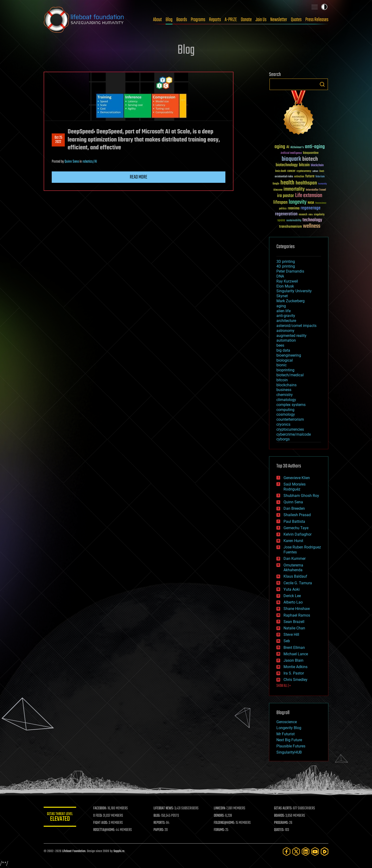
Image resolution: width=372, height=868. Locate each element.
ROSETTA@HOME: (105, 830)
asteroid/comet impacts (296, 326)
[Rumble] (325, 851)
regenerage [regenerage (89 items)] (311, 208)
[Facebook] (287, 851)
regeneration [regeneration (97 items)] (286, 214)
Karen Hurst (293, 541)
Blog (169, 20)
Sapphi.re (119, 851)
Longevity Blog (289, 728)
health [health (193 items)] (287, 183)
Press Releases (317, 20)
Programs (198, 20)
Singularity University (294, 291)
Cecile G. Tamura (298, 583)
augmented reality (291, 336)
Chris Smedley (295, 680)
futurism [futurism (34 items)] (320, 177)
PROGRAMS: (281, 823)
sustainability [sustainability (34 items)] (294, 221)
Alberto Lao (293, 602)
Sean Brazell (294, 622)
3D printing (286, 262)
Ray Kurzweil (287, 281)
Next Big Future (289, 740)
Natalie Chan (294, 628)
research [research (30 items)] (303, 215)
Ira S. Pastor (294, 673)
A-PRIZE (231, 20)
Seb (287, 641)
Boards (182, 20)
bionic (281, 365)
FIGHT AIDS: (101, 823)
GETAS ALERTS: (283, 808)
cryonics (283, 424)
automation (286, 340)
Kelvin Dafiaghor (298, 534)
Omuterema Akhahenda (293, 568)
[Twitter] (296, 851)
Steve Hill (291, 634)
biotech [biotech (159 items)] (310, 159)
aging (281, 306)
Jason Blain (293, 660)
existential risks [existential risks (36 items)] (284, 177)
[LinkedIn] (306, 851)
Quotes (296, 20)
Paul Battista (294, 521)
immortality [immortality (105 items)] (294, 189)
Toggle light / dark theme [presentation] (324, 7)
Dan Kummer (295, 559)
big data (283, 350)
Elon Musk (285, 286)
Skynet (282, 296)
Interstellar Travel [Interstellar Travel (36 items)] (316, 190)
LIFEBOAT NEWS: (164, 808)
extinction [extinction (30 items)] (299, 177)
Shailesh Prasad (297, 515)
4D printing (286, 266)
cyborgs (283, 439)
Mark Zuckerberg (291, 301)
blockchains (286, 385)
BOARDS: (280, 816)
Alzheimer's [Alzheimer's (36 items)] (297, 148)
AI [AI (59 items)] (288, 147)
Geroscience (287, 722)
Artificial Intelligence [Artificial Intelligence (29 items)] (291, 153)
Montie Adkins (295, 667)
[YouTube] (315, 851)
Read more (139, 177)
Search (322, 84)
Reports (215, 20)
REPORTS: (160, 823)
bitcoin (282, 380)
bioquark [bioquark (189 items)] (291, 159)
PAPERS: (159, 830)
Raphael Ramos (297, 615)
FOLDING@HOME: (225, 823)
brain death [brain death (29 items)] (281, 171)
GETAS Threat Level (60, 818)
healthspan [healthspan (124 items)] (306, 183)
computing (285, 410)
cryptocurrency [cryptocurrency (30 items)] (304, 171)
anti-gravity (286, 316)
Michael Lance (296, 654)
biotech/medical (290, 375)
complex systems (291, 405)
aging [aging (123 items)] (280, 147)
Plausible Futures (291, 746)
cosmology (286, 414)
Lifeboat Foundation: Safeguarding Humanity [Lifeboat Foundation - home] (84, 20)
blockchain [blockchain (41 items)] (317, 165)
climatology (286, 400)
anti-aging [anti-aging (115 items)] (315, 147)
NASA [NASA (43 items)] (311, 203)
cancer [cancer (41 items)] (291, 171)
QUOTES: (279, 830)
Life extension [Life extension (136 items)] (309, 196)
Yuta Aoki (292, 589)
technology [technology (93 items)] (312, 220)
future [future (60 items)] (310, 176)
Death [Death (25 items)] (322, 171)
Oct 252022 (58, 140)
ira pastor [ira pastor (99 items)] (286, 196)
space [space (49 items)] (281, 220)
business (284, 390)
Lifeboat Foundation (74, 851)
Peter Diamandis (290, 271)
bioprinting (285, 370)
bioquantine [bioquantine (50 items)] (311, 153)
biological (285, 360)
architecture (286, 321)
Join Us (261, 20)
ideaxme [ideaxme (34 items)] (278, 190)
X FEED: (98, 816)
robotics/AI (90, 162)
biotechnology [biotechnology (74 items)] (287, 165)
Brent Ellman (294, 648)
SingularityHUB (289, 752)
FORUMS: (220, 830)
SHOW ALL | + (284, 686)
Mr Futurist (286, 734)
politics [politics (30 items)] (283, 209)
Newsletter (279, 20)
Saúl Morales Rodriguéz (295, 487)
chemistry (285, 395)
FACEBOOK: (101, 808)
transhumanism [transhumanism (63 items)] (290, 227)
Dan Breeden (294, 508)
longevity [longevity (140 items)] (298, 202)
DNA (280, 276)
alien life (284, 311)
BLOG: (157, 816)
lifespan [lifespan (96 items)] (280, 202)
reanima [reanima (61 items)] (294, 208)
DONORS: (220, 816)
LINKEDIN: (220, 808)
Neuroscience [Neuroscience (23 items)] (321, 203)
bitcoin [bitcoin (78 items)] (304, 165)
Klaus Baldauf (295, 576)
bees (280, 345)
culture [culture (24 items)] (315, 171)
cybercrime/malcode (294, 434)
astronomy (285, 331)
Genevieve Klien (297, 478)
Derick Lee (292, 596)
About (157, 20)
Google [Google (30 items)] (276, 184)
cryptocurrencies (290, 429)
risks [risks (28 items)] (311, 215)
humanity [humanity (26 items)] (323, 184)
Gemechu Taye (296, 528)
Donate (246, 20)
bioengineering (289, 355)
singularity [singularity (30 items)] (319, 215)
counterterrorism (290, 419)
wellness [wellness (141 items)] (312, 226)
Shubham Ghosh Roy (301, 496)
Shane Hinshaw (297, 609)
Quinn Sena (72, 162)
